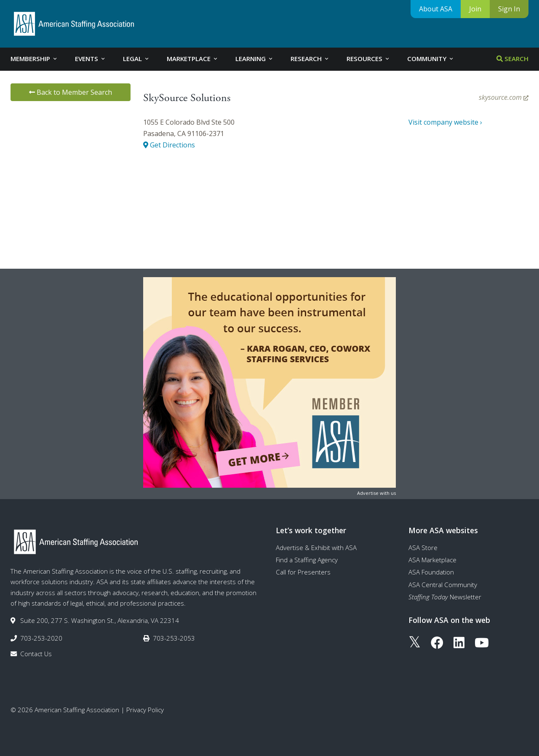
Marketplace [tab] (193, 59)
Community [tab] (431, 59)
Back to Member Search (71, 92)
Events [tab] (91, 59)
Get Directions (169, 145)
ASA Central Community (443, 585)
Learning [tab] (255, 59)
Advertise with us (376, 493)
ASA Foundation (431, 572)
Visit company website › (445, 122)
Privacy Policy (145, 710)
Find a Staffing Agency (307, 560)
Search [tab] (512, 59)
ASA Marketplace (432, 560)
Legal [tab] (136, 59)
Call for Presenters (303, 572)
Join (475, 9)
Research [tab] (310, 59)
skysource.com (504, 97)
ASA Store (423, 548)
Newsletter (445, 597)
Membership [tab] (34, 59)
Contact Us (36, 654)
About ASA (436, 9)
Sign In (509, 9)
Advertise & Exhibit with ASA (316, 548)
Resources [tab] (368, 59)
